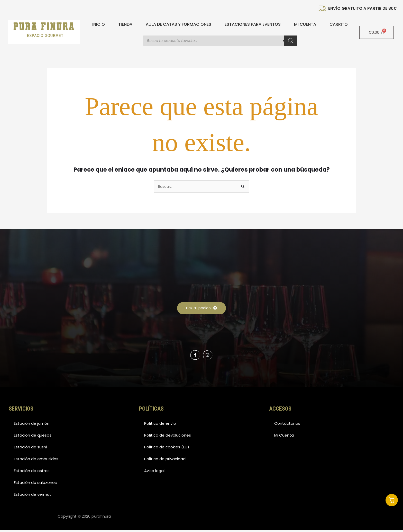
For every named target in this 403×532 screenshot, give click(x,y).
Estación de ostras (32, 473)
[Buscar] (291, 41)
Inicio (99, 24)
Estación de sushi (30, 449)
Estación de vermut (33, 497)
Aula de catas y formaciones (178, 24)
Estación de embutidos (36, 461)
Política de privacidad (165, 461)
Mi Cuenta (305, 24)
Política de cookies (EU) (167, 449)
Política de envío (160, 426)
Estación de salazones (35, 485)
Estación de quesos (33, 437)
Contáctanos (287, 426)
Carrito (339, 24)
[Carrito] (377, 32)
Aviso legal (154, 473)
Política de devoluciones (168, 437)
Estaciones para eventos (253, 24)
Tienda (125, 24)
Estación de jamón (32, 426)
